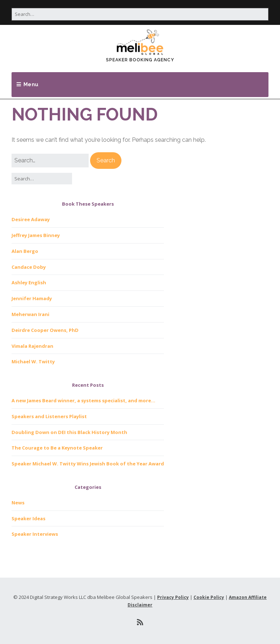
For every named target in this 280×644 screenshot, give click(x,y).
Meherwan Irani (30, 314)
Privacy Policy (173, 597)
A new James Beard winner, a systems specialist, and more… (83, 400)
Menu (31, 84)
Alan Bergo (25, 251)
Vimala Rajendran (32, 346)
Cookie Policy (209, 597)
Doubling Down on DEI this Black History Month (69, 432)
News (18, 503)
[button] (106, 160)
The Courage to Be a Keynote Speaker (57, 448)
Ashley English (29, 282)
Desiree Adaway (31, 219)
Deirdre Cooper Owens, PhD (45, 330)
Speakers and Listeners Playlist (49, 416)
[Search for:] (140, 14)
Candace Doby (29, 267)
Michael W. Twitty (33, 362)
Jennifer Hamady (32, 298)
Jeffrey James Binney (36, 235)
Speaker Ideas (28, 518)
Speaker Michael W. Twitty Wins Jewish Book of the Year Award (88, 464)
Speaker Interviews (35, 534)
